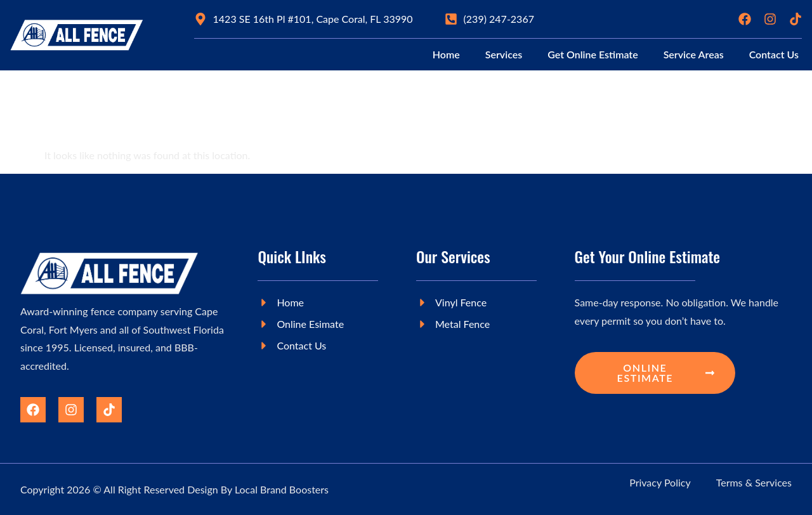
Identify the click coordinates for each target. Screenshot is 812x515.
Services (504, 54)
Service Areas (694, 54)
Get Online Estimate (593, 54)
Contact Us (774, 54)
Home (446, 54)
